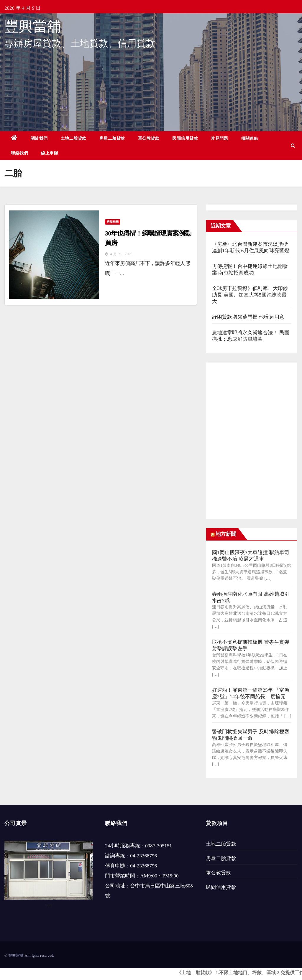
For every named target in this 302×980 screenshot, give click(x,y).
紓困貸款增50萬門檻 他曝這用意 (248, 317)
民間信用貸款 (185, 138)
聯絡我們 (19, 153)
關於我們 (39, 138)
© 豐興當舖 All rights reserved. (29, 955)
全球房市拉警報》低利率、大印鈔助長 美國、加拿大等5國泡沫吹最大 (250, 295)
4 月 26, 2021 (122, 254)
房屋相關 (113, 222)
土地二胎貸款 (74, 138)
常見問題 (219, 138)
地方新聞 (226, 534)
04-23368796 (143, 856)
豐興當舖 (33, 26)
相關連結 (250, 138)
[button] (293, 145)
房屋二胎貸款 (112, 138)
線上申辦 (50, 153)
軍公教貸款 (149, 138)
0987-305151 (159, 846)
